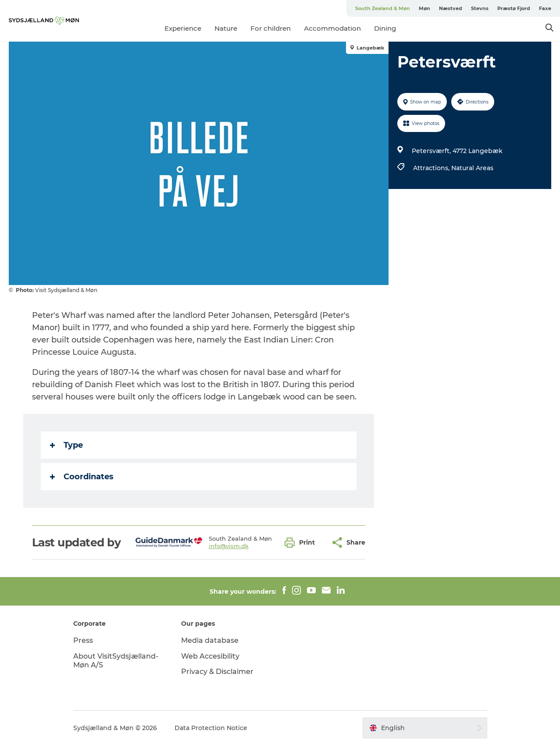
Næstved (451, 8)
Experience (183, 28)
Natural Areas (472, 168)
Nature (226, 28)
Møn (424, 8)
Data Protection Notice (211, 728)
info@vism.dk (229, 546)
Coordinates (82, 477)
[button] (302, 543)
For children (271, 28)
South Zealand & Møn (383, 8)
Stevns (480, 8)
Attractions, (432, 168)
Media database (210, 640)
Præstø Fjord (514, 8)
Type (66, 445)
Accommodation (332, 28)
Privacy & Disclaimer (217, 672)
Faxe (545, 8)
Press (83, 640)
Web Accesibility (210, 656)
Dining (385, 28)
